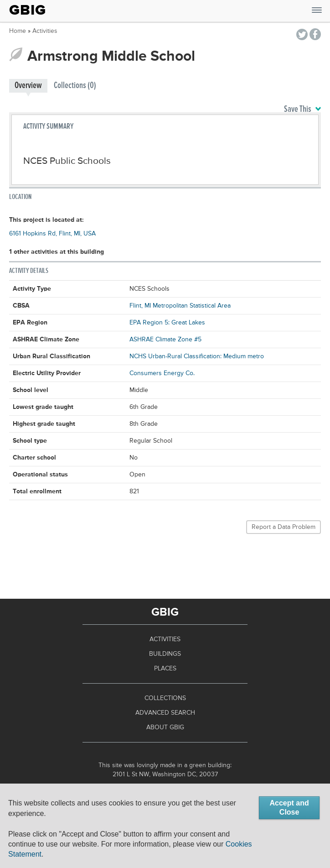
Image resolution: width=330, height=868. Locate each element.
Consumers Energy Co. (162, 373)
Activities (45, 31)
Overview (28, 86)
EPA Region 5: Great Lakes (167, 323)
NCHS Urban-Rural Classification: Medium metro (197, 356)
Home (18, 31)
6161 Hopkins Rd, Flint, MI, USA (52, 234)
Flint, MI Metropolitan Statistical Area (180, 306)
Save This (302, 110)
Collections (165, 698)
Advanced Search (165, 713)
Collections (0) (75, 86)
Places (165, 669)
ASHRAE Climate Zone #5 (165, 340)
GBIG (28, 10)
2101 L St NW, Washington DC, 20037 (165, 774)
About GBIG (165, 727)
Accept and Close (289, 808)
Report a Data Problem (284, 527)
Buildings (165, 654)
